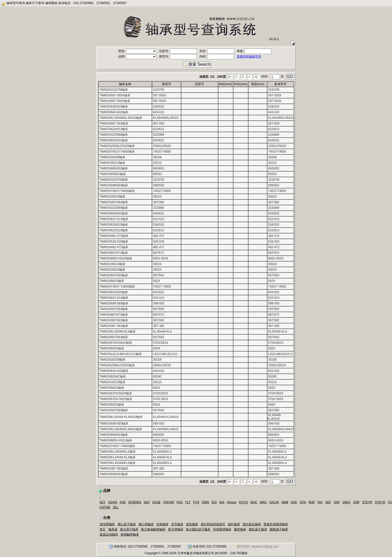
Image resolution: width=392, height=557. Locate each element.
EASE (157, 502)
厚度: (254, 51)
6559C (157, 174)
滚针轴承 (234, 524)
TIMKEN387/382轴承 (114, 202)
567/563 (158, 275)
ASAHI (113, 502)
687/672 (158, 253)
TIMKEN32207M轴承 (114, 90)
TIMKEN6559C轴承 (113, 174)
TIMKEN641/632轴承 (114, 292)
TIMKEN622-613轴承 (114, 219)
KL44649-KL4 (162, 457)
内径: (217, 56)
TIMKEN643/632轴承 (114, 140)
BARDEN (135, 502)
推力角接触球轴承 (153, 529)
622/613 (158, 129)
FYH (196, 502)
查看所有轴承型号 (249, 56)
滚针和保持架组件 (213, 524)
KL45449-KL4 (162, 332)
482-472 (159, 236)
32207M (158, 90)
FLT (188, 502)
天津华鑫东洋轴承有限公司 (196, 553)
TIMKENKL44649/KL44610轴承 (121, 429)
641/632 (158, 292)
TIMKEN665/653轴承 (114, 168)
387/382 (158, 202)
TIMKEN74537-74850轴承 (117, 287)
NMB (285, 502)
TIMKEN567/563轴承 (114, 275)
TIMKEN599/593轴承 (114, 185)
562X (157, 281)
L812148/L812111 (165, 354)
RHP (312, 502)
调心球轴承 (146, 524)
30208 (157, 157)
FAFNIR (169, 502)
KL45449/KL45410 (166, 118)
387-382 (159, 326)
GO (290, 77)
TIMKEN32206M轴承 (114, 135)
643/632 (158, 140)
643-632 (159, 112)
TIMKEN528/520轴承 (114, 107)
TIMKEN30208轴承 (112, 157)
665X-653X (161, 258)
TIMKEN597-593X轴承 (115, 95)
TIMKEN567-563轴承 (114, 123)
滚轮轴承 (192, 524)
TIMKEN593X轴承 (112, 348)
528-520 (159, 242)
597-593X (160, 95)
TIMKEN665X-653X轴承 (116, 258)
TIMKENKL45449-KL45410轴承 (121, 417)
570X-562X (161, 399)
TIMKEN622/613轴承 (114, 129)
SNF (337, 502)
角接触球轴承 (130, 535)
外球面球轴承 (222, 529)
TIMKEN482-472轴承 (114, 236)
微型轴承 (240, 529)
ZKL (116, 507)
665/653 (158, 168)
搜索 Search (197, 64)
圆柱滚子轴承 (258, 529)
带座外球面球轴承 (276, 524)
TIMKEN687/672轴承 (114, 253)
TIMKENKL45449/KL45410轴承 (121, 118)
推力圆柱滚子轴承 (198, 529)
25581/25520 (162, 146)
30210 (157, 163)
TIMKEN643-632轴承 (114, 112)
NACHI (274, 502)
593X (157, 348)
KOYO (243, 502)
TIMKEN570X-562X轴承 (116, 399)
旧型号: (178, 51)
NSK (294, 502)
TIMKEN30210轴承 (112, 163)
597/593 (158, 309)
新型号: (178, 56)
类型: (138, 51)
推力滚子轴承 (129, 529)
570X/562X (161, 343)
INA (222, 502)
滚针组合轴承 (252, 524)
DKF (147, 502)
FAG (180, 502)
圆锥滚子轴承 (279, 529)
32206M (158, 135)
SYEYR (380, 502)
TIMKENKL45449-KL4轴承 (118, 332)
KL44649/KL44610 (166, 429)
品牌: (138, 56)
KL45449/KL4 (162, 463)
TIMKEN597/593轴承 (114, 309)
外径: (217, 51)
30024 (157, 197)
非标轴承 (162, 524)
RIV (320, 502)
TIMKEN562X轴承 (112, 281)
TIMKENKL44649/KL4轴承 (117, 452)
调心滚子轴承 (127, 524)
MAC (254, 502)
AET (103, 502)
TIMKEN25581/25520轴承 (117, 146)
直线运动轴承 (109, 535)
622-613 (159, 219)
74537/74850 (162, 152)
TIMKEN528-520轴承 (114, 242)
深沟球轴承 (107, 524)
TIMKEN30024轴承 (112, 197)
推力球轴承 (176, 529)
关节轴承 (177, 524)
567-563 (159, 123)
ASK (123, 502)
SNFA (346, 502)
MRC (263, 502)
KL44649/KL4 (162, 452)
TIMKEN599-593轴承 (114, 303)
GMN (205, 502)
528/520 (158, 107)
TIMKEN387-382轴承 (114, 326)
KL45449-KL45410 (166, 417)
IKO (214, 502)
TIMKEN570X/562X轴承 (116, 343)
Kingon (232, 502)
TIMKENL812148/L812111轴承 (121, 354)
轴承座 (113, 529)
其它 (103, 529)
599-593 (159, 303)
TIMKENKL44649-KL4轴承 (118, 457)
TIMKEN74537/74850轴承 (117, 152)
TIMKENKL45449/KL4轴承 (117, 463)
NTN (303, 502)
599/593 (158, 185)
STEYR (367, 502)
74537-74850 (162, 287)
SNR (356, 502)
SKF (328, 502)
